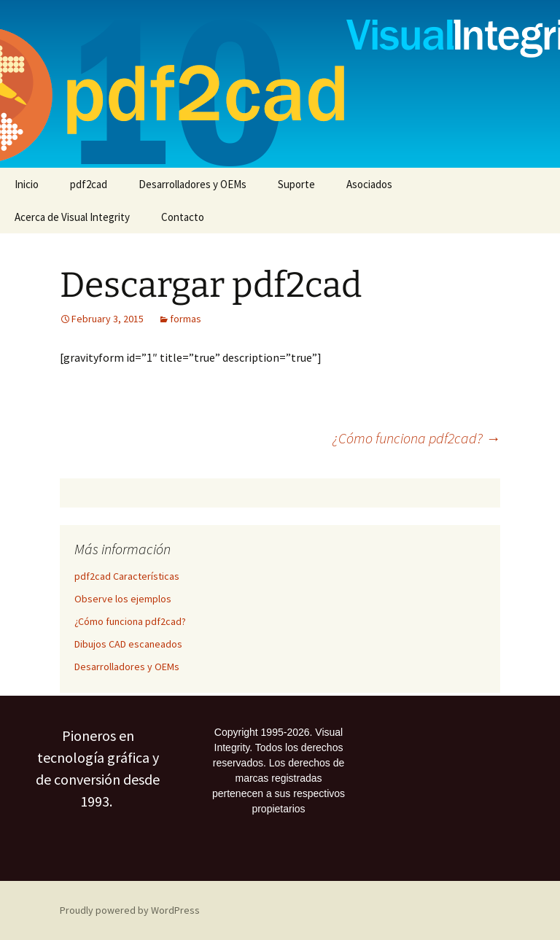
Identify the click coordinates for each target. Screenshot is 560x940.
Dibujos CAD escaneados (128, 644)
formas (186, 319)
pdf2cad (89, 184)
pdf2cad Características (127, 576)
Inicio (27, 184)
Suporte (296, 184)
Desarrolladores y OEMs (192, 184)
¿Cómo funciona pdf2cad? (416, 438)
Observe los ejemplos (123, 599)
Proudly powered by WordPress (130, 910)
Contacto (183, 217)
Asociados (369, 184)
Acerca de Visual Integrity (72, 217)
